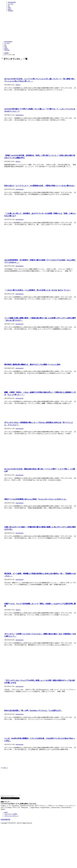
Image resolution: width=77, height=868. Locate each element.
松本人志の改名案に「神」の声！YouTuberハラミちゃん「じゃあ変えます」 (33, 711)
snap (9, 7)
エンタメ (11, 4)
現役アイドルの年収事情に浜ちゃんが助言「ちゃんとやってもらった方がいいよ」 (36, 499)
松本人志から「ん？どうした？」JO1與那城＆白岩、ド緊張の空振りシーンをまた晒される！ (40, 186)
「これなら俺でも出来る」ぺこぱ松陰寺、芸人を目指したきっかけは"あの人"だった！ (38, 290)
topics (10, 9)
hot (9, 6)
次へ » (6, 768)
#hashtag (10, 11)
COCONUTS (5, 819)
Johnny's (18, 85)
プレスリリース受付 (11, 814)
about (6, 812)
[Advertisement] (33, 35)
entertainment (12, 2)
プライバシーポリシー (11, 816)
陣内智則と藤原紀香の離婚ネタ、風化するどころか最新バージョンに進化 (32, 364)
